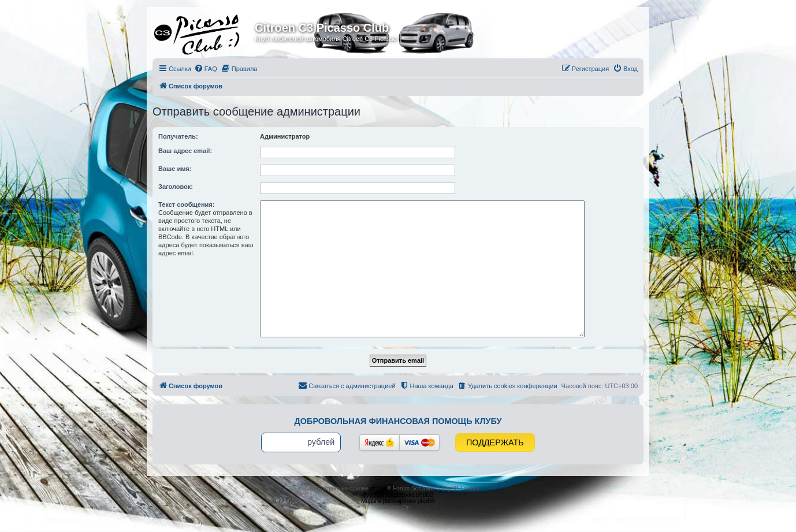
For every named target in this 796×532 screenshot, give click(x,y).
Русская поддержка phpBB (398, 495)
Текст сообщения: (186, 204)
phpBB (378, 488)
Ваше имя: (175, 169)
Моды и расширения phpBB (398, 501)
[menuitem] (206, 69)
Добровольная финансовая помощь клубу (398, 421)
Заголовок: (176, 187)
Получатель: (178, 136)
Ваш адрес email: (185, 151)
